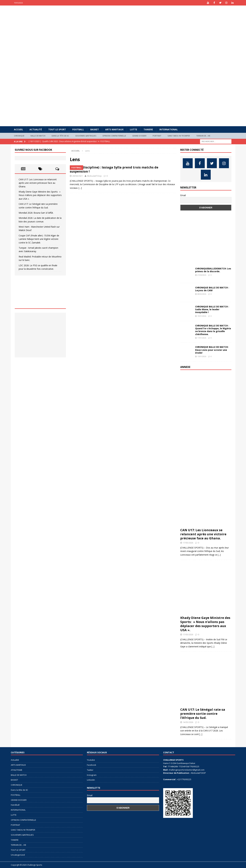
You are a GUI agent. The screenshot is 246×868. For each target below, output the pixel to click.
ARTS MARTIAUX (114, 129)
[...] (219, 555)
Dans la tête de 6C (60, 136)
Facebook (92, 765)
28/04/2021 (78, 176)
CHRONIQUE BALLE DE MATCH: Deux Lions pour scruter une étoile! (212, 350)
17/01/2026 (202, 338)
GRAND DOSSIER (139, 136)
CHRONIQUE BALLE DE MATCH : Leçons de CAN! (212, 289)
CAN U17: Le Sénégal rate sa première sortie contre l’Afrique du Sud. (203, 714)
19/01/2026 (202, 316)
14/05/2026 (188, 722)
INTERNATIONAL (169, 129)
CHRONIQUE (19, 136)
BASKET (95, 129)
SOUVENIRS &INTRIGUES (86, 136)
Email (183, 195)
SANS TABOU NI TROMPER (179, 136)
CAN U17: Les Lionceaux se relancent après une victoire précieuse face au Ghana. (38, 183)
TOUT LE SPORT (57, 129)
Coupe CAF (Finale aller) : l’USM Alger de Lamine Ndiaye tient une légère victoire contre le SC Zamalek (39, 239)
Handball (15, 805)
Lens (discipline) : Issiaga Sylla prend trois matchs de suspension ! (114, 169)
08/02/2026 (202, 294)
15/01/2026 (202, 356)
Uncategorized (18, 855)
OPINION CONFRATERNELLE (114, 136)
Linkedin (91, 780)
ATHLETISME (17, 770)
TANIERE (148, 129)
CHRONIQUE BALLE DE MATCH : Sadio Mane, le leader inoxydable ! (212, 309)
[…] (80, 188)
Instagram (92, 775)
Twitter (90, 770)
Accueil (19, 129)
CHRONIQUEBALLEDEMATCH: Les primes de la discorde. (213, 270)
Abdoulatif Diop (94, 176)
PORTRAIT (157, 136)
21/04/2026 (202, 275)
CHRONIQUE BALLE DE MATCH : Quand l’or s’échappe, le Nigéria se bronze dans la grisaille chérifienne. (213, 330)
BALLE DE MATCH (38, 136)
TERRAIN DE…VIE (203, 136)
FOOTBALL (78, 129)
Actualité (36, 129)
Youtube (91, 760)
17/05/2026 (188, 543)
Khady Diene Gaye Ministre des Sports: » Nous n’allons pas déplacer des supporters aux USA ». (40, 195)
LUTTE (134, 129)
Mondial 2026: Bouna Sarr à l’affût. (36, 213)
